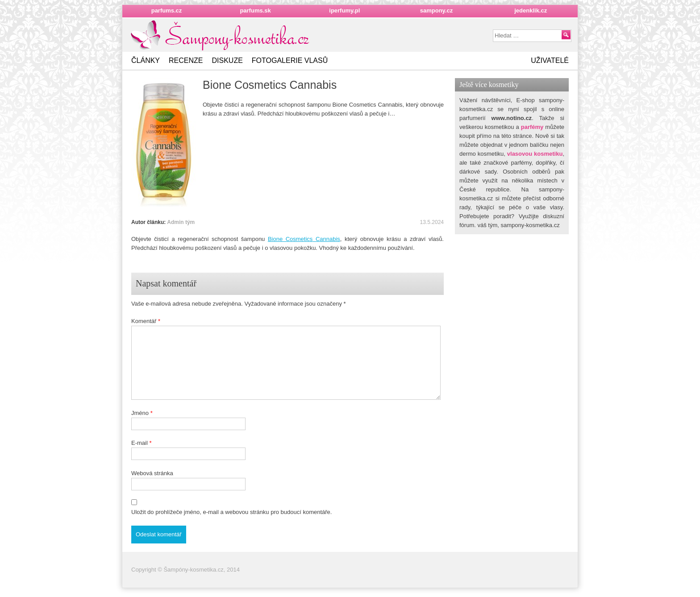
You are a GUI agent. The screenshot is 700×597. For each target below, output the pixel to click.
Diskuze (227, 60)
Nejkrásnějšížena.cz (221, 35)
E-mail (142, 443)
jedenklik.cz (531, 10)
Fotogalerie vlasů (290, 60)
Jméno (142, 413)
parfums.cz (167, 10)
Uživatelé (550, 60)
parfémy (532, 127)
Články (146, 60)
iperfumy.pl (344, 10)
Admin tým (181, 222)
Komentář (146, 321)
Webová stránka (152, 473)
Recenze (186, 60)
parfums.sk (255, 10)
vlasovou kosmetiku (535, 154)
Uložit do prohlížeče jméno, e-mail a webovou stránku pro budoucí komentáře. (231, 512)
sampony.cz (436, 10)
